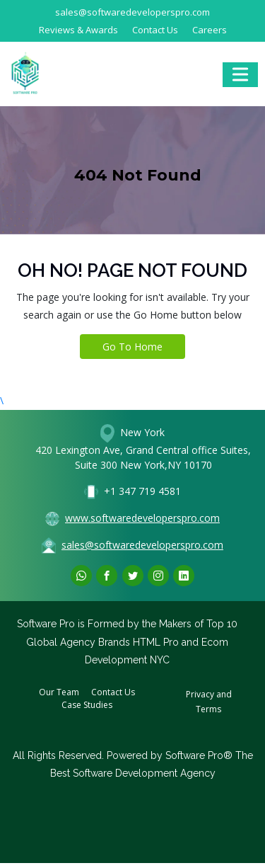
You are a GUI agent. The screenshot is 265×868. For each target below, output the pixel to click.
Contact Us (155, 30)
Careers (210, 30)
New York (141, 432)
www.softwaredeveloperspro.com (142, 518)
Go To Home (132, 347)
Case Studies (87, 705)
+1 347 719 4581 (142, 491)
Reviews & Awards (78, 30)
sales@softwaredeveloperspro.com (132, 12)
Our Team (59, 692)
